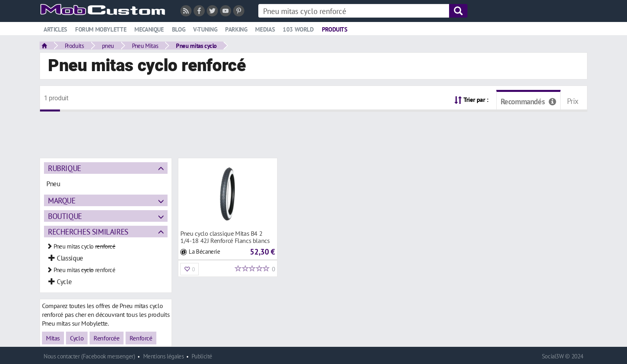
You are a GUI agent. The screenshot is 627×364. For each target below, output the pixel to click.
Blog (179, 29)
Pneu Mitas (145, 46)
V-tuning (205, 29)
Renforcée (107, 338)
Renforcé (141, 338)
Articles (55, 29)
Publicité (202, 356)
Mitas (53, 338)
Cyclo (77, 338)
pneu (108, 46)
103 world (298, 29)
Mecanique (149, 29)
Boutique (65, 216)
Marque (62, 200)
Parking (236, 29)
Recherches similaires (88, 232)
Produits (335, 29)
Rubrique (65, 168)
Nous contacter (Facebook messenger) (89, 356)
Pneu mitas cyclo (196, 46)
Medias (265, 29)
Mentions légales (164, 356)
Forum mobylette (101, 29)
